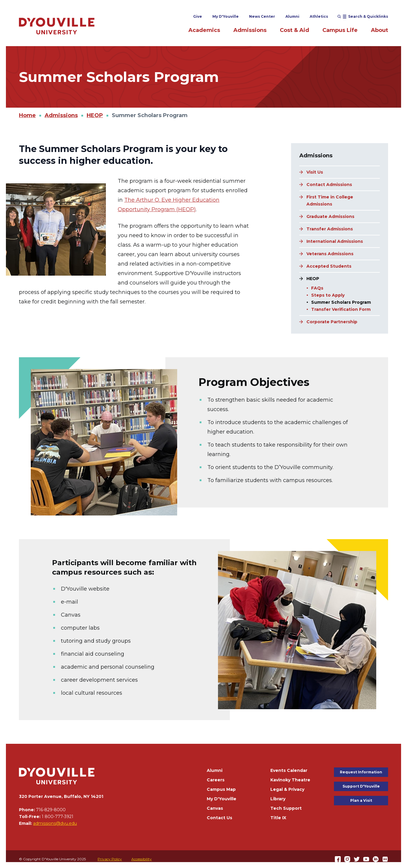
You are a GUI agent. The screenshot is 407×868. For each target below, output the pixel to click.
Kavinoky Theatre (290, 780)
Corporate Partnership (332, 322)
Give (198, 16)
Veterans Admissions (330, 254)
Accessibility (142, 859)
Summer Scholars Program (341, 302)
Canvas (215, 808)
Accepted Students (329, 266)
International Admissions (335, 241)
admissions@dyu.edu (55, 823)
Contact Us (219, 818)
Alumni (292, 16)
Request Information (361, 772)
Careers (216, 780)
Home (27, 115)
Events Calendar (289, 770)
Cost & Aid (294, 30)
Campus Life (340, 30)
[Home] (57, 26)
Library (278, 799)
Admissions (250, 30)
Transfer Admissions (330, 229)
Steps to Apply (328, 295)
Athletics (319, 16)
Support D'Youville (361, 786)
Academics (204, 30)
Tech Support (286, 808)
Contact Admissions (329, 185)
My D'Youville (226, 16)
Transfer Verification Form (341, 309)
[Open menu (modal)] (363, 17)
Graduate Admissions (330, 216)
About (379, 30)
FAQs (317, 288)
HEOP (95, 115)
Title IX (278, 818)
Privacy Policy (110, 859)
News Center (262, 16)
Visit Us (315, 172)
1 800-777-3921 (58, 817)
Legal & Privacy (287, 789)
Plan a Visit (361, 800)
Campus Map (221, 789)
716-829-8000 (51, 810)
